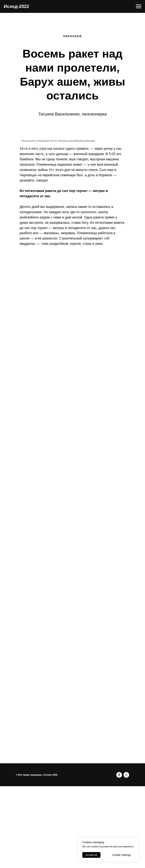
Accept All (91, 855)
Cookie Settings (122, 855)
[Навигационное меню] (139, 6)
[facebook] (119, 775)
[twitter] (126, 775)
